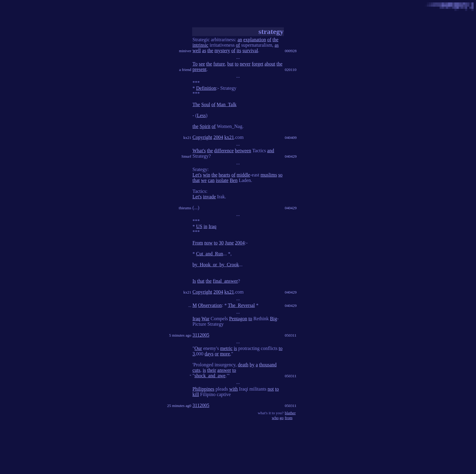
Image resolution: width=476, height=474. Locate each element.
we (204, 180)
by (252, 365)
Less (201, 115)
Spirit (205, 126)
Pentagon (238, 319)
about (270, 64)
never (245, 64)
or (217, 354)
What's (199, 151)
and (271, 151)
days (209, 354)
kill (196, 394)
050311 (291, 335)
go (282, 418)
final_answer (225, 281)
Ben (234, 180)
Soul (206, 104)
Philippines (203, 389)
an (240, 40)
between (243, 151)
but (230, 64)
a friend (185, 70)
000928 (291, 51)
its (239, 50)
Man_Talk (227, 104)
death (243, 365)
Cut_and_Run (210, 254)
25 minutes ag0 (179, 406)
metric (226, 348)
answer (224, 370)
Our (198, 348)
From (198, 243)
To (195, 64)
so (280, 175)
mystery (222, 50)
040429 (291, 156)
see (202, 64)
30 (221, 243)
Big (273, 319)
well (197, 50)
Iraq (212, 226)
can (211, 180)
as (277, 45)
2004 (218, 137)
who (275, 418)
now (209, 243)
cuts (196, 370)
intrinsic (200, 45)
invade (209, 197)
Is (194, 281)
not (271, 389)
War (205, 319)
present (199, 69)
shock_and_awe (210, 376)
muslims (269, 175)
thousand (268, 365)
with (233, 389)
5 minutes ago (180, 335)
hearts (224, 175)
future (219, 64)
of (269, 40)
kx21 (187, 138)
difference (224, 151)
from (289, 418)
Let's (197, 175)
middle (243, 175)
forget (257, 64)
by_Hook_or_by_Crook (216, 265)
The (196, 104)
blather (290, 413)
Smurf (187, 156)
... (190, 306)
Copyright (202, 137)
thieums (185, 208)
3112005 (201, 335)
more (225, 354)
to (236, 64)
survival (250, 50)
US (199, 226)
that (196, 180)
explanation (255, 40)
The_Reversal (241, 305)
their (211, 370)
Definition (206, 88)
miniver (185, 51)
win (206, 175)
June (229, 243)
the (275, 40)
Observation (210, 305)
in (205, 226)
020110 (291, 70)
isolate (222, 180)
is (235, 348)
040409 (291, 138)
